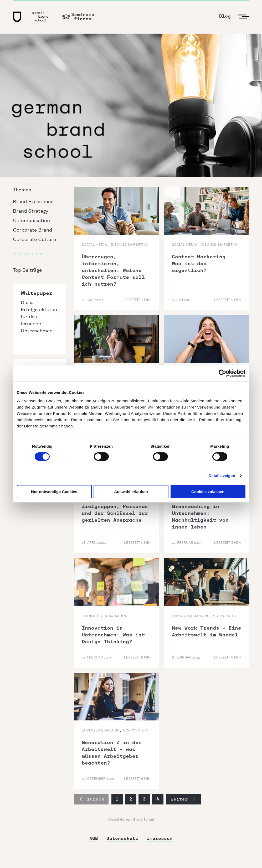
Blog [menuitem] (225, 16)
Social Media (94, 245)
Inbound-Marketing (130, 245)
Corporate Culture (34, 240)
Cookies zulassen (208, 492)
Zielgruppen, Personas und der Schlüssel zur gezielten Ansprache (115, 513)
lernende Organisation (105, 616)
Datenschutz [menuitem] (122, 838)
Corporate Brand (32, 230)
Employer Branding (191, 616)
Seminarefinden (83, 17)
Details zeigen (222, 476)
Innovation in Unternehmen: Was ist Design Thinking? (113, 635)
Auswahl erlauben (131, 492)
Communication (31, 221)
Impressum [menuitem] (160, 838)
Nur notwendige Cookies (54, 492)
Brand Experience (33, 202)
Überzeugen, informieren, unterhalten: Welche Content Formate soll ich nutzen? (113, 270)
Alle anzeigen (28, 254)
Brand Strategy (30, 211)
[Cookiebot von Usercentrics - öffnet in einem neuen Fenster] (222, 373)
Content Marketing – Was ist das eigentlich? (202, 264)
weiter (183, 799)
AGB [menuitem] (94, 838)
